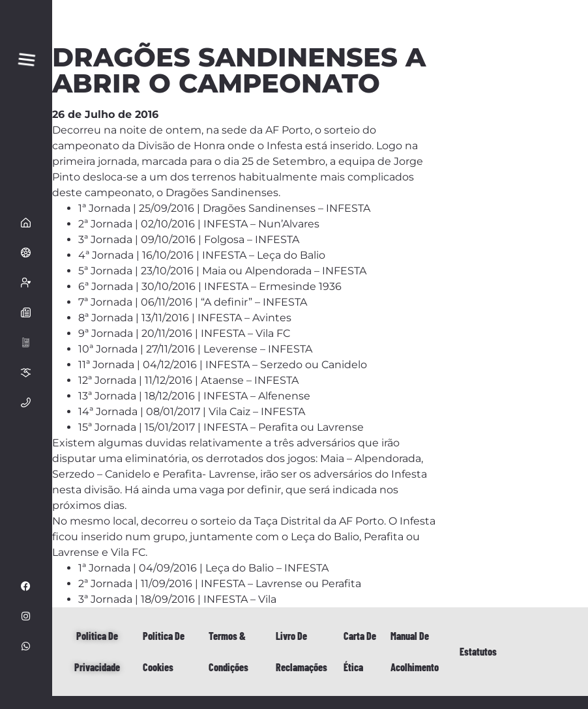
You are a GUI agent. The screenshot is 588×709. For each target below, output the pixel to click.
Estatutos (478, 651)
